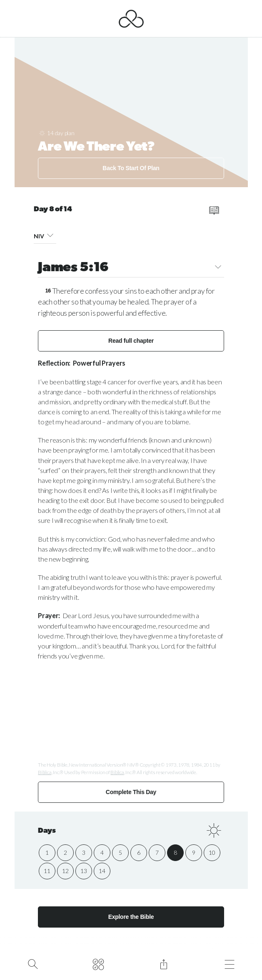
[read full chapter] (214, 210)
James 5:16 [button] (131, 268)
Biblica (45, 772)
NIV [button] (45, 235)
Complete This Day (131, 792)
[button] (50, 235)
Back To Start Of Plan (131, 168)
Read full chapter (131, 341)
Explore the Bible (131, 917)
